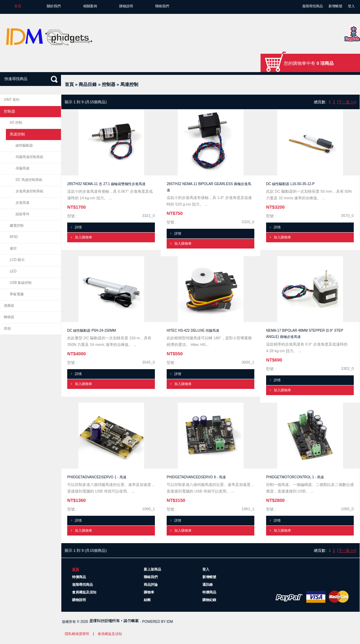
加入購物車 (84, 237)
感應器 (9, 306)
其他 (7, 328)
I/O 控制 (16, 123)
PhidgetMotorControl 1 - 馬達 (295, 477)
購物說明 (126, 6)
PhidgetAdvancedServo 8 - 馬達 (196, 477)
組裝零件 (23, 214)
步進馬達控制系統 (29, 191)
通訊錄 (208, 585)
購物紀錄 (209, 600)
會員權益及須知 (84, 592)
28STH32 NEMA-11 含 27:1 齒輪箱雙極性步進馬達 (106, 184)
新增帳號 (335, 6)
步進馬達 (23, 203)
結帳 (147, 600)
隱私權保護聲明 (77, 634)
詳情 (78, 227)
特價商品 (79, 577)
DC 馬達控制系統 (29, 180)
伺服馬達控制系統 (29, 157)
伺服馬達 (23, 168)
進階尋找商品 (313, 6)
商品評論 (151, 585)
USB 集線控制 (21, 283)
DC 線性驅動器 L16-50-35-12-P (290, 184)
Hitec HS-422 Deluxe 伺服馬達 (193, 330)
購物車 (149, 592)
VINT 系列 (12, 100)
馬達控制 (129, 84)
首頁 (18, 6)
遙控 (13, 248)
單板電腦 (17, 294)
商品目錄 (88, 84)
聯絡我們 (162, 6)
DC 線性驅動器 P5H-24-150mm (92, 330)
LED (13, 271)
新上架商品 (152, 569)
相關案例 (90, 6)
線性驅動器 (24, 145)
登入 (351, 6)
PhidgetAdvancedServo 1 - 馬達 (97, 477)
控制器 (109, 84)
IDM (170, 622)
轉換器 (9, 317)
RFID (14, 237)
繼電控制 (17, 225)
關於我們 (54, 6)
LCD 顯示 (17, 260)
